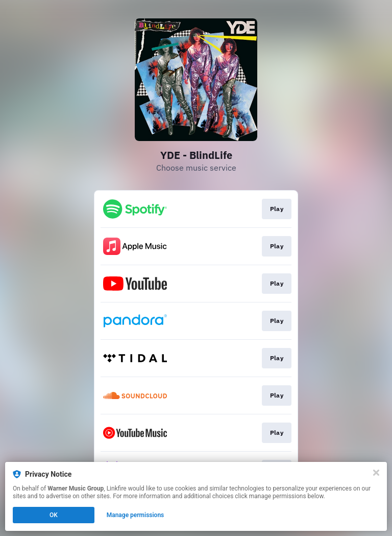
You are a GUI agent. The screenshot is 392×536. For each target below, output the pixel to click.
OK (54, 515)
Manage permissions (136, 515)
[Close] (376, 473)
